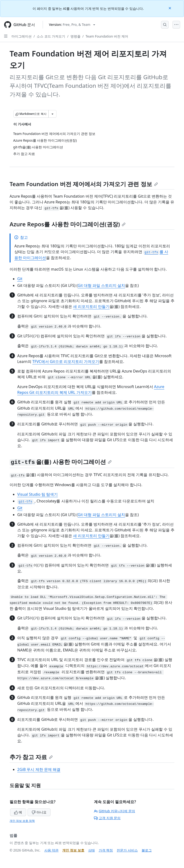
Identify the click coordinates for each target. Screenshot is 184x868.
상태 (92, 850)
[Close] (170, 8)
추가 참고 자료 (31, 757)
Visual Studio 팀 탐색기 (37, 494)
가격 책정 (106, 850)
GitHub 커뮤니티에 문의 (115, 811)
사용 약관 (52, 850)
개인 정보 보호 (73, 850)
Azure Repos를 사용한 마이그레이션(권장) (68, 224)
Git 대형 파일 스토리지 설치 (101, 285)
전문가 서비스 (127, 850)
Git (20, 279)
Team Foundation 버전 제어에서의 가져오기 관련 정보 (84, 184)
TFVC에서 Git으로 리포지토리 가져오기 (66, 362)
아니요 (39, 812)
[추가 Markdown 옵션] (52, 114)
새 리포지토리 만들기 (91, 306)
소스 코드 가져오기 (51, 36)
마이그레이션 (22, 36)
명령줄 (75, 36)
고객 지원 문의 (107, 818)
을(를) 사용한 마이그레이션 (61, 462)
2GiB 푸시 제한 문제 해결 (39, 769)
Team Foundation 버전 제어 (107, 36)
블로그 (147, 850)
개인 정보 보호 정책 (22, 821)
